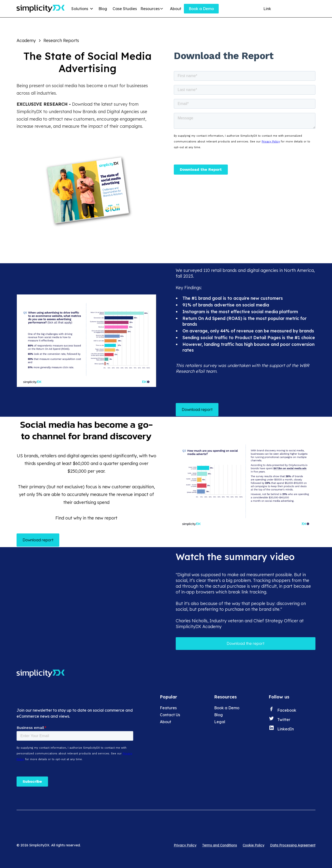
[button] (83, 9)
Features (168, 708)
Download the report (245, 643)
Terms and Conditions (220, 845)
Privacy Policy (185, 845)
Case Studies (125, 9)
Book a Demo (201, 9)
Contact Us (170, 715)
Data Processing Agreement (293, 845)
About (176, 9)
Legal (220, 722)
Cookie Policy (254, 845)
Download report (197, 410)
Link (267, 9)
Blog (103, 9)
